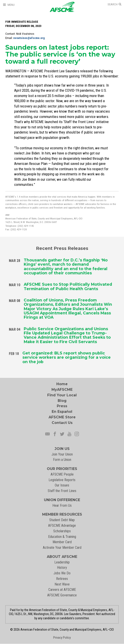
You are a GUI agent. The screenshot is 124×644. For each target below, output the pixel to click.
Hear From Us (62, 505)
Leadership (62, 562)
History (62, 568)
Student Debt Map (62, 520)
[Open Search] (114, 4)
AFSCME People (62, 474)
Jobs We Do (62, 573)
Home (62, 384)
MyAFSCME (62, 390)
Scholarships (62, 531)
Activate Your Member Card (62, 548)
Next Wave (62, 584)
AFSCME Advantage (62, 526)
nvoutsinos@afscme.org (29, 38)
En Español (62, 412)
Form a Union (62, 460)
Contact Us (62, 423)
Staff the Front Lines (62, 491)
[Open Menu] (9, 5)
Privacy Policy (62, 638)
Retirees (62, 579)
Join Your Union (62, 454)
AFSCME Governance (62, 595)
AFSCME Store (62, 417)
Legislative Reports (62, 480)
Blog (62, 401)
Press (62, 406)
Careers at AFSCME (62, 590)
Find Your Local (62, 395)
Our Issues (62, 485)
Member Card (62, 542)
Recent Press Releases (62, 248)
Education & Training (62, 537)
